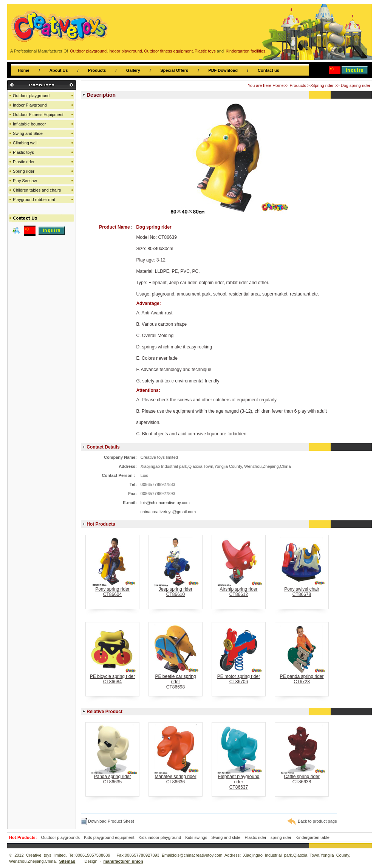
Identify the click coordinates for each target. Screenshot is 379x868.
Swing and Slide (28, 133)
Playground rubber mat (34, 200)
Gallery (133, 70)
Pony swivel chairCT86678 (302, 590)
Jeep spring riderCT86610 (176, 590)
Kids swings (196, 837)
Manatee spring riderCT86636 (176, 777)
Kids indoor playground (160, 837)
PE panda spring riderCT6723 (302, 677)
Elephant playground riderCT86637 (239, 780)
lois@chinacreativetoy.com (165, 503)
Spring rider (323, 85)
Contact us (268, 70)
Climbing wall (25, 143)
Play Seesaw (25, 181)
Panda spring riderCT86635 (112, 777)
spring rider (281, 837)
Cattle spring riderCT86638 (302, 777)
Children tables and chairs (37, 190)
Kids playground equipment (109, 837)
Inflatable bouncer (29, 124)
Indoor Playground (30, 105)
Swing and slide (226, 837)
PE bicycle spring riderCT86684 (112, 677)
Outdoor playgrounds (60, 837)
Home (24, 70)
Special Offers (174, 70)
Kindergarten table (312, 837)
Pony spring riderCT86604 (112, 590)
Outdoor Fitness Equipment (38, 114)
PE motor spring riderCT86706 (239, 677)
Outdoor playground (31, 96)
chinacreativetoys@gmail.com (168, 512)
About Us (59, 70)
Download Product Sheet (108, 821)
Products (97, 70)
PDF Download (223, 70)
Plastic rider (24, 162)
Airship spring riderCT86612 (239, 590)
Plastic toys (23, 152)
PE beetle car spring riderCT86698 (176, 680)
